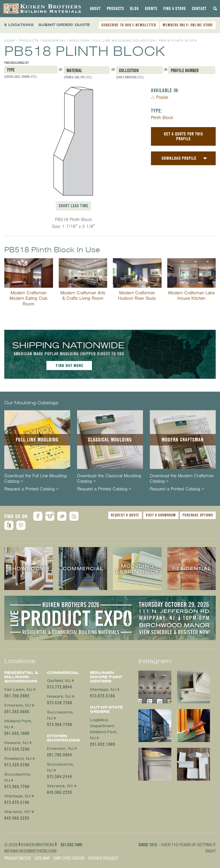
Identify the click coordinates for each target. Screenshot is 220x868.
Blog (134, 9)
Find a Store (175, 9)
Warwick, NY (17, 812)
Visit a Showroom (161, 515)
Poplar (162, 97)
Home (10, 41)
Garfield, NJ (59, 681)
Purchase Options (198, 515)
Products (115, 9)
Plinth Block (162, 118)
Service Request (103, 858)
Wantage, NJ (17, 796)
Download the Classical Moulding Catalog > (109, 479)
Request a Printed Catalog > (31, 489)
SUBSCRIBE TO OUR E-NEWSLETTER (129, 25)
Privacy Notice (18, 858)
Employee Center (69, 858)
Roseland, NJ (18, 758)
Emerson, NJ (18, 705)
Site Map (42, 858)
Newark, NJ (16, 743)
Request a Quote (125, 515)
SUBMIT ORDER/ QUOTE (64, 25)
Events (151, 9)
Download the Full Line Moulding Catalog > (36, 479)
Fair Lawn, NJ (18, 690)
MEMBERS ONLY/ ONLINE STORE (188, 25)
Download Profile (179, 158)
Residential (54, 41)
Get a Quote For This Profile (183, 136)
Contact (199, 9)
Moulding (79, 41)
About (95, 9)
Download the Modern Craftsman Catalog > (182, 479)
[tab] (95, 9)
